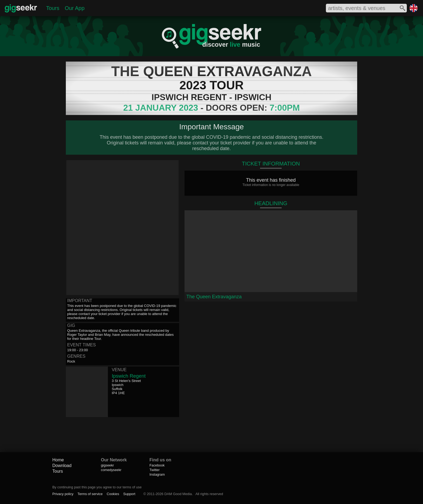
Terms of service (90, 494)
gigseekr (107, 465)
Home (58, 460)
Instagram (157, 474)
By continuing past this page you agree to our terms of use (97, 487)
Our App (75, 8)
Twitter (155, 470)
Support (129, 494)
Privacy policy (63, 494)
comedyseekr (111, 470)
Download (62, 466)
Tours (53, 8)
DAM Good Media (178, 494)
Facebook (157, 465)
